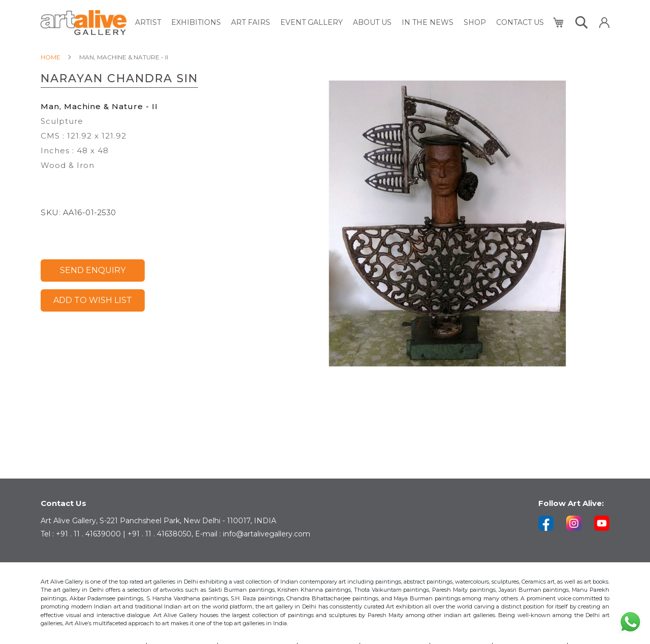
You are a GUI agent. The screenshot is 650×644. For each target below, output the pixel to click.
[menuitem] (148, 23)
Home (51, 57)
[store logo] (84, 23)
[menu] (339, 23)
